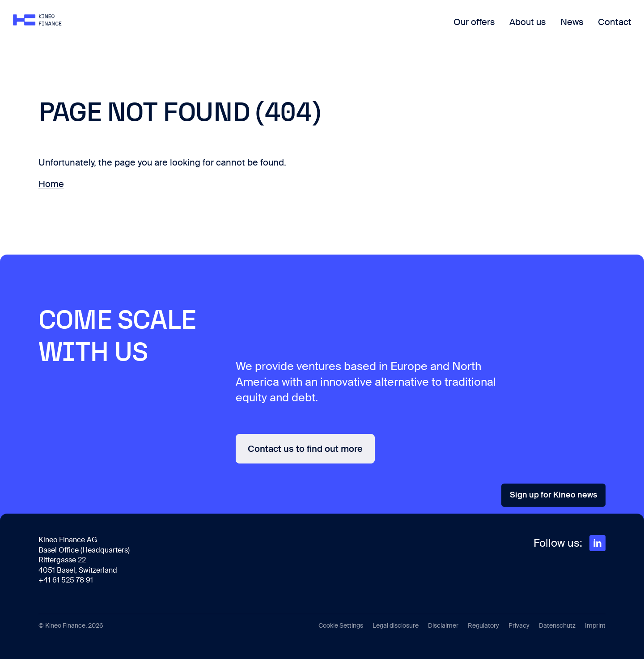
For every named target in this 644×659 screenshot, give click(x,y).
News (547, 29)
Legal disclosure (396, 625)
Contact (589, 29)
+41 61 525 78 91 (66, 580)
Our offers (449, 29)
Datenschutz (557, 625)
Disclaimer (443, 625)
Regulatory (483, 625)
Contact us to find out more (305, 449)
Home (51, 184)
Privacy (519, 625)
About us (502, 29)
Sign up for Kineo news (553, 495)
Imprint (595, 625)
